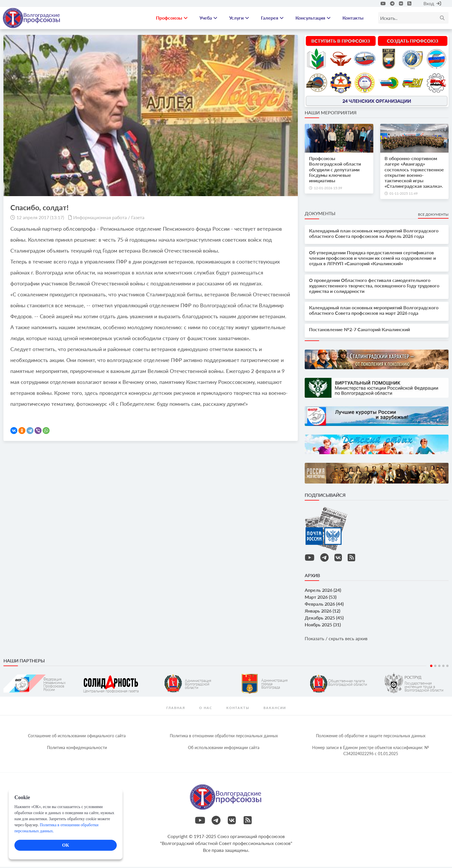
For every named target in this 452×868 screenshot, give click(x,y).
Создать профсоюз (413, 42)
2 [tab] (435, 667)
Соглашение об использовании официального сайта (77, 737)
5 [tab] (447, 667)
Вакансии (275, 709)
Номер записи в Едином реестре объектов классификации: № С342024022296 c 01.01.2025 (371, 752)
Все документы (433, 216)
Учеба (208, 19)
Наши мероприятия (331, 114)
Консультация (313, 19)
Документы (320, 215)
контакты (238, 709)
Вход (432, 3)
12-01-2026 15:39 (328, 189)
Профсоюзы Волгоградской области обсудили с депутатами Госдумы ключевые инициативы (335, 171)
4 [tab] (443, 667)
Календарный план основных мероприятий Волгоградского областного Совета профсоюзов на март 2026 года (374, 311)
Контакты (353, 19)
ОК (65, 845)
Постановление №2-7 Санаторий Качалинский (359, 331)
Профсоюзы (172, 19)
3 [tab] (439, 667)
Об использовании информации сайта (224, 749)
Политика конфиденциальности (77, 749)
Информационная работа (100, 218)
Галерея (272, 19)
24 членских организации (377, 102)
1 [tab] (431, 667)
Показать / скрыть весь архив (336, 639)
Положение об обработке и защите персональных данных (371, 737)
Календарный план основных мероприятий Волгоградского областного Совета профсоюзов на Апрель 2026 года (374, 234)
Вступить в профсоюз (341, 42)
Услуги (239, 19)
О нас (206, 709)
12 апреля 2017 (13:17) (40, 218)
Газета (138, 218)
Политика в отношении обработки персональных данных (224, 737)
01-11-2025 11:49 (404, 195)
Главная (176, 709)
